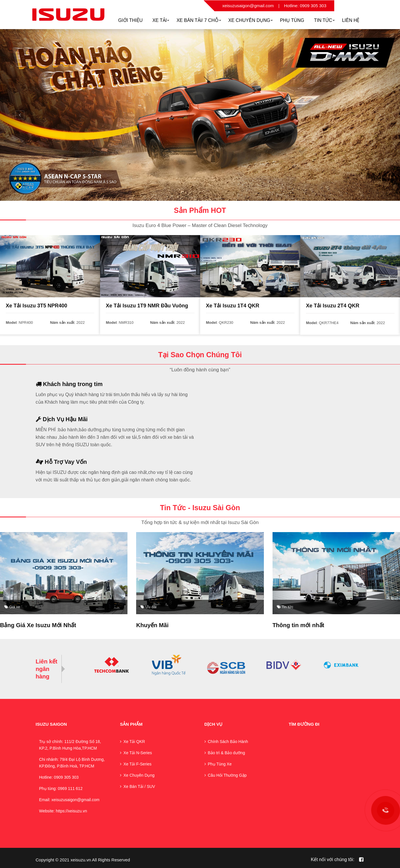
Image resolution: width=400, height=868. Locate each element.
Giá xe (12, 607)
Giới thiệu (130, 20)
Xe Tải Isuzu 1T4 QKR (233, 306)
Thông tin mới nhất (298, 625)
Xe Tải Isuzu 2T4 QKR (333, 306)
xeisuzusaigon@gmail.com (248, 6)
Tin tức (285, 607)
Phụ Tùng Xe (220, 763)
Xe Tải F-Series (137, 763)
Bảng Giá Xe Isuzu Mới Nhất (38, 625)
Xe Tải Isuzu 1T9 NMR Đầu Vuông (147, 306)
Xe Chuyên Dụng (139, 775)
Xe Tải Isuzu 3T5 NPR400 (36, 306)
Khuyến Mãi (152, 625)
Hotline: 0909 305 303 (305, 6)
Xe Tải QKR (134, 741)
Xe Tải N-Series (138, 752)
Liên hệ (351, 20)
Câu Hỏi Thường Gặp (227, 775)
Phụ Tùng (292, 20)
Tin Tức (324, 20)
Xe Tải (161, 20)
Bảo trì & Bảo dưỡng (227, 752)
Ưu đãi (148, 607)
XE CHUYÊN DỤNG (251, 20)
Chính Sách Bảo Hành (228, 741)
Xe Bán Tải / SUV (139, 786)
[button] (20, 115)
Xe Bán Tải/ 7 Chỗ (199, 20)
